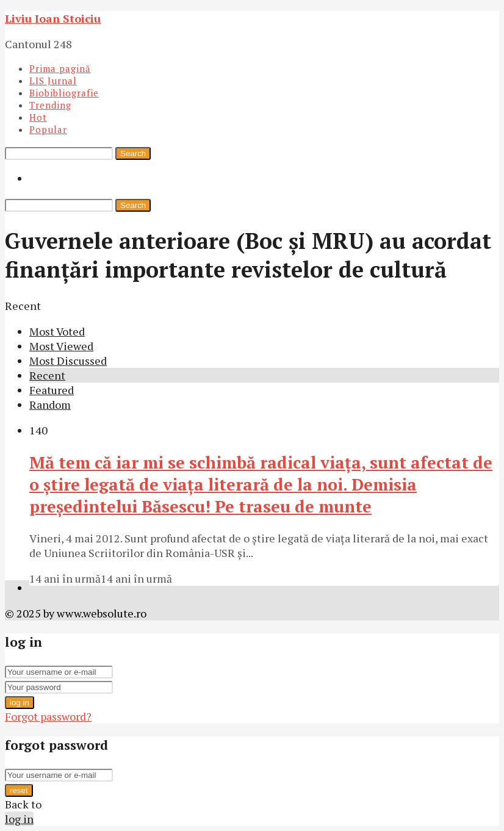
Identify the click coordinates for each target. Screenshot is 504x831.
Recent (47, 375)
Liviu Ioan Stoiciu (53, 18)
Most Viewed (61, 346)
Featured (52, 390)
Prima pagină (60, 68)
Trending (50, 105)
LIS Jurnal (53, 81)
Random (50, 405)
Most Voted (57, 331)
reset (19, 790)
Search (133, 153)
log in (20, 703)
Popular (48, 129)
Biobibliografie (64, 93)
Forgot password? (48, 716)
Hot (38, 117)
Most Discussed (68, 361)
